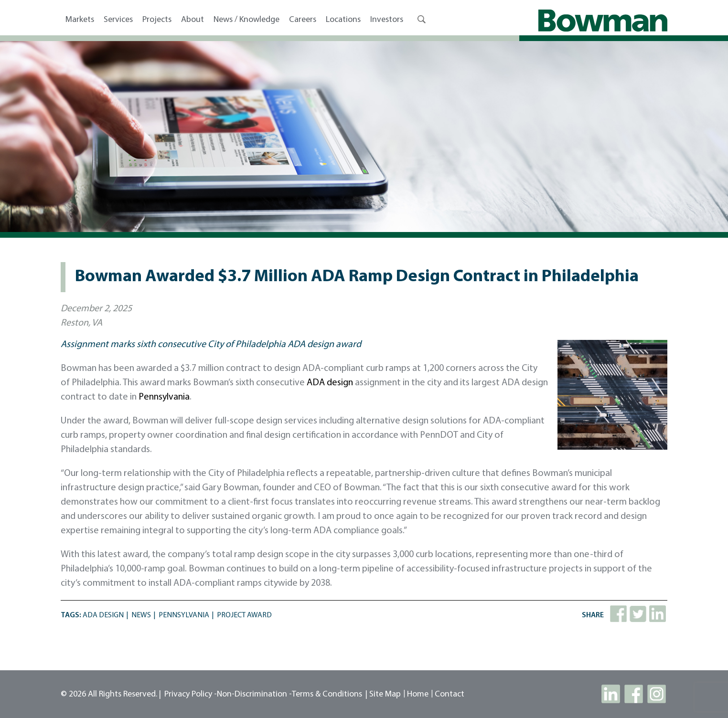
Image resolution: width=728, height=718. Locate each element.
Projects (157, 20)
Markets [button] (80, 20)
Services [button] (118, 20)
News (141, 615)
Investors (387, 20)
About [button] (193, 20)
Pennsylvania (164, 397)
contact (450, 694)
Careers (303, 20)
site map (385, 694)
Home (418, 694)
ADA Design (103, 615)
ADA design (330, 383)
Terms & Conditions (327, 694)
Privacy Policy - (191, 694)
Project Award (244, 615)
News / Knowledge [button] (246, 20)
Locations (343, 20)
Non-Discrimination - (254, 694)
